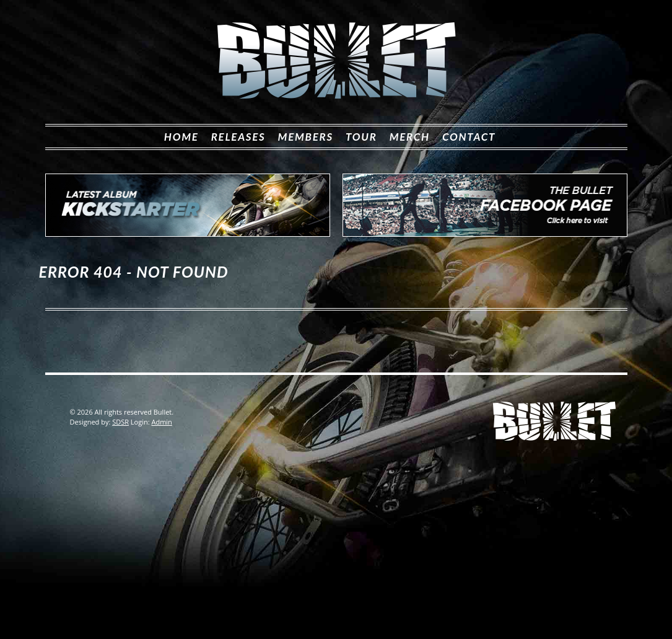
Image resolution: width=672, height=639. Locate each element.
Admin (161, 422)
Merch (410, 137)
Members (306, 137)
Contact (469, 137)
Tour (361, 137)
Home (181, 137)
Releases (238, 137)
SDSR (120, 422)
